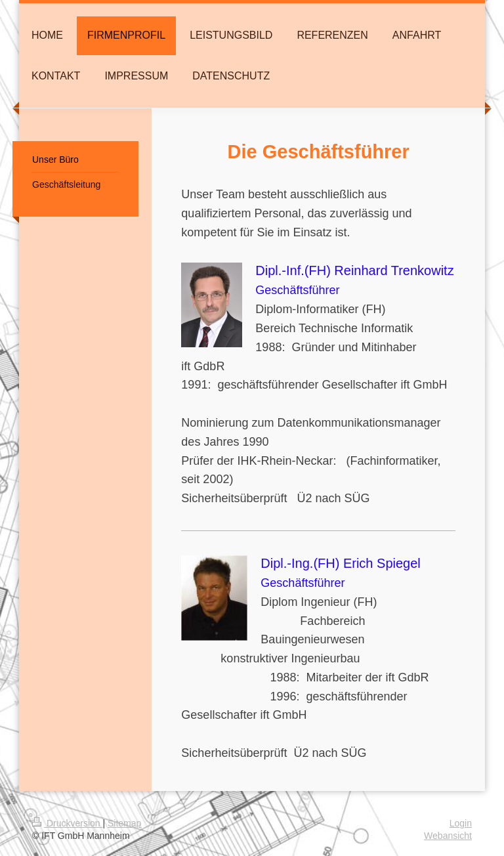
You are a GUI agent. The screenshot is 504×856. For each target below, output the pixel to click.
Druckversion (67, 823)
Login (461, 823)
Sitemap (124, 823)
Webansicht (448, 836)
